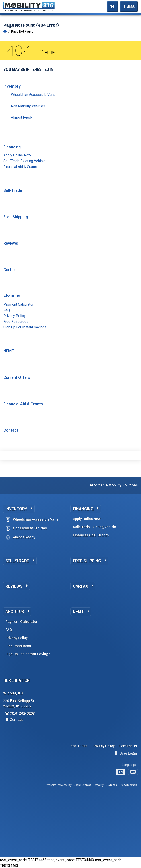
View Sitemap (129, 785)
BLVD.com (112, 785)
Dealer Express (82, 785)
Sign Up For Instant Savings (25, 327)
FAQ (7, 310)
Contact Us (128, 746)
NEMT (9, 351)
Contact (11, 430)
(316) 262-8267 (22, 713)
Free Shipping (16, 217)
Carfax (9, 270)
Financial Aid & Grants (20, 167)
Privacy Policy (14, 316)
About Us (12, 296)
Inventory (12, 86)
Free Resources (16, 322)
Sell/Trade (13, 190)
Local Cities (78, 746)
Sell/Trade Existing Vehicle (24, 161)
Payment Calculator (18, 304)
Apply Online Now (17, 155)
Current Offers (17, 377)
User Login (126, 753)
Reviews (11, 243)
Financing (12, 147)
